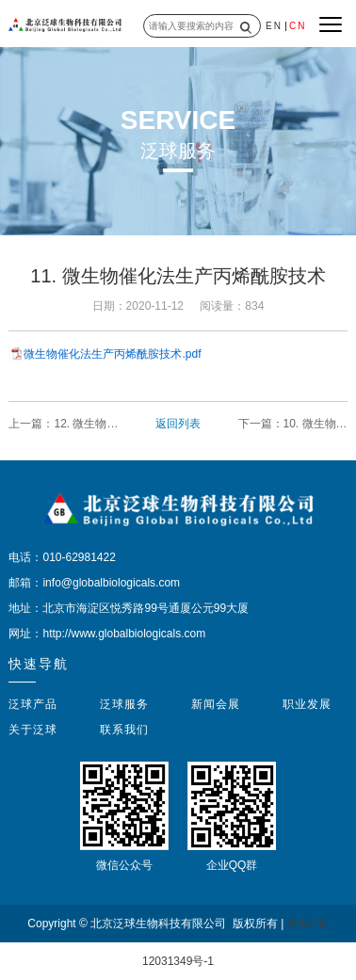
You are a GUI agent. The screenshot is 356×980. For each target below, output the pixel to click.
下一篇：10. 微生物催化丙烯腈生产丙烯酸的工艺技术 (293, 425)
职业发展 (307, 704)
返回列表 (178, 424)
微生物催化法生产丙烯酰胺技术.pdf (112, 354)
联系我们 (124, 730)
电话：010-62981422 (62, 557)
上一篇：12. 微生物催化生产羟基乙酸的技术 (63, 425)
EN (274, 26)
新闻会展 (216, 704)
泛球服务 (124, 704)
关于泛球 (33, 730)
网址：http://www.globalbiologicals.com (107, 634)
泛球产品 (33, 704)
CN (298, 26)
